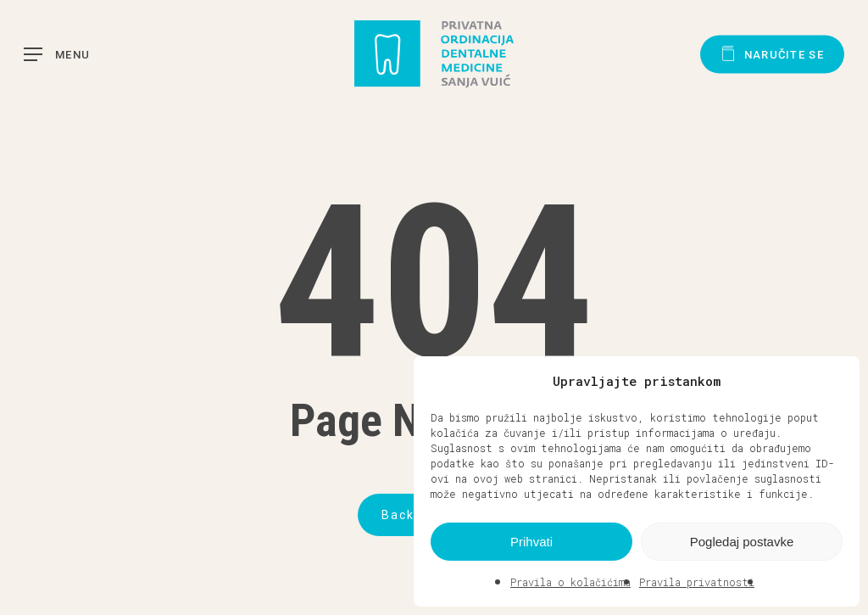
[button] (834, 381)
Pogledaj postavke (742, 542)
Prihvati (531, 542)
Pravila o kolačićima (570, 582)
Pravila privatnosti (697, 582)
